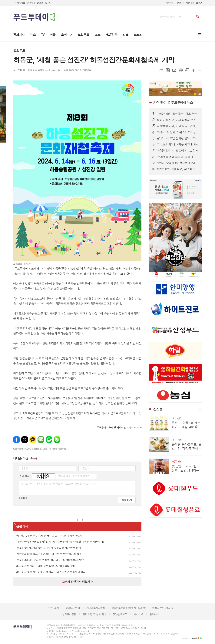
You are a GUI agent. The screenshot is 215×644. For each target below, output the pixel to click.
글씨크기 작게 (200, 70)
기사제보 (170, 3)
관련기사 (22, 526)
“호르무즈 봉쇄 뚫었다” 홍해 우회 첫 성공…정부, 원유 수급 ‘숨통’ (178, 157)
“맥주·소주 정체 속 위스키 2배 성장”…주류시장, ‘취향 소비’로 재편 (178, 132)
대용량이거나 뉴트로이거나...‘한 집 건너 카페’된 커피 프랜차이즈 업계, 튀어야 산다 (178, 151)
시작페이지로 (19, 3)
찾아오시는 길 (73, 608)
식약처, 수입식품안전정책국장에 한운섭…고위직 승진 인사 (178, 163)
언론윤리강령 (69, 614)
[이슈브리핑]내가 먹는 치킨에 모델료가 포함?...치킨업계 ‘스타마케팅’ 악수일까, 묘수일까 (178, 144)
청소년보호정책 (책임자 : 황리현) (129, 608)
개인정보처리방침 (96, 608)
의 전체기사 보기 (118, 427)
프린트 (181, 70)
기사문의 (180, 3)
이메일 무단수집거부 (163, 608)
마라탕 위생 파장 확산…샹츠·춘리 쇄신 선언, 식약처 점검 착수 (178, 114)
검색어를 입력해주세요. (172, 17)
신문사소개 (53, 608)
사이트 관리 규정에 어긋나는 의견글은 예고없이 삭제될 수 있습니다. (58, 484)
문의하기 (154, 614)
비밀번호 (85, 468)
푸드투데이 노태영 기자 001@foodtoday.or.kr (37, 70)
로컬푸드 (19, 51)
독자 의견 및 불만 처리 (94, 614)
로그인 (199, 3)
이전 (72, 520)
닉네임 (24, 468)
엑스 (25, 440)
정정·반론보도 (120, 614)
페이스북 (17, 440)
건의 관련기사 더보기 (77, 582)
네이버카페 (49, 440)
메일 (174, 70)
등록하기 (127, 500)
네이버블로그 (41, 440)
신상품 (158, 409)
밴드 (57, 440)
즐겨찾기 (31, 3)
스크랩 (187, 70)
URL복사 (161, 70)
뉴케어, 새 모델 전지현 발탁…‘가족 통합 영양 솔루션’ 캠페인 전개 (178, 138)
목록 (168, 70)
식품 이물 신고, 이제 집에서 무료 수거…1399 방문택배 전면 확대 (178, 120)
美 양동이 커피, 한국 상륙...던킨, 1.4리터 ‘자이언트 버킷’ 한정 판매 (178, 126)
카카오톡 (33, 440)
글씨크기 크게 (193, 70)
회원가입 (190, 3)
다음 (83, 520)
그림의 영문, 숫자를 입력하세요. (75, 476)
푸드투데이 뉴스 (173, 103)
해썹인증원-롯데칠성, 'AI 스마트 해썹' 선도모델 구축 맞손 (178, 169)
